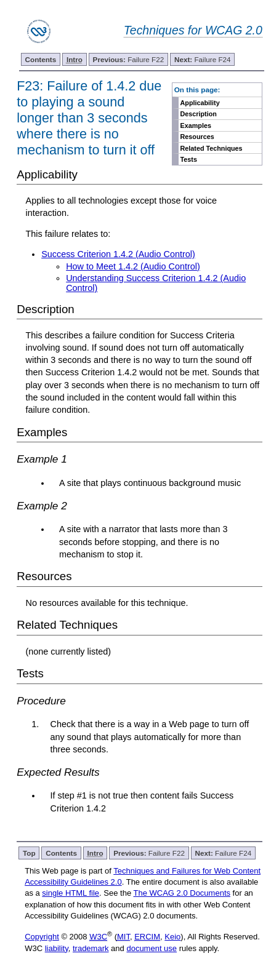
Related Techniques (212, 148)
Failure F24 (203, 59)
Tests (189, 159)
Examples (196, 125)
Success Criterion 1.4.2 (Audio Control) (118, 254)
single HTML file (71, 893)
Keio (172, 937)
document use (152, 948)
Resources (197, 137)
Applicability (200, 103)
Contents (41, 59)
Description (199, 114)
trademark (91, 948)
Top (29, 853)
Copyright (42, 937)
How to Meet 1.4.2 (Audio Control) (133, 266)
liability (57, 948)
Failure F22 (129, 59)
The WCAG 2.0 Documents (182, 893)
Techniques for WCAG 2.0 (193, 30)
